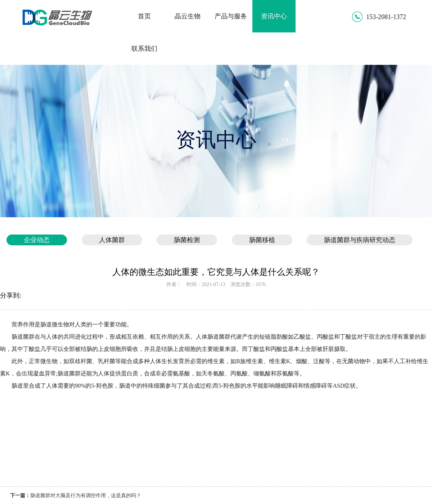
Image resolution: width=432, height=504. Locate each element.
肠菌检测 (187, 240)
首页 (144, 16)
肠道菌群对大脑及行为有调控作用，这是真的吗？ (86, 496)
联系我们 (144, 49)
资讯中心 (274, 16)
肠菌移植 (262, 240)
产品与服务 (231, 16)
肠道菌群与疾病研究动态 (360, 240)
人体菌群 (112, 240)
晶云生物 (188, 16)
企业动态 (37, 240)
